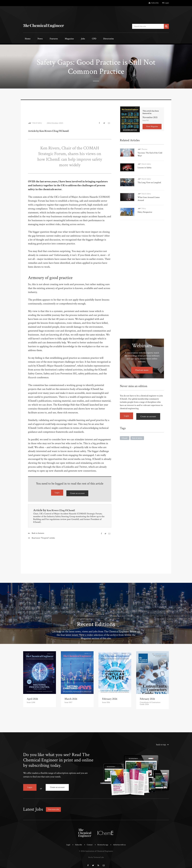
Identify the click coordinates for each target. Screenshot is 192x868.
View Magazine (152, 125)
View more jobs (55, 806)
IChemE (125, 431)
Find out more (142, 364)
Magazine (59, 39)
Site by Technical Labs (96, 853)
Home (26, 39)
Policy (144, 203)
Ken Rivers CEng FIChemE (64, 509)
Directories (90, 39)
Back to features (38, 532)
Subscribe (154, 3)
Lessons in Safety (145, 166)
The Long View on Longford (150, 179)
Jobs (70, 39)
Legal (66, 841)
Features (46, 39)
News (36, 39)
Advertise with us (121, 841)
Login (166, 3)
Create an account (77, 492)
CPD (78, 39)
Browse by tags (103, 841)
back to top (161, 743)
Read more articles (44, 537)
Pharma (144, 148)
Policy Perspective (145, 207)
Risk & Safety (39, 122)
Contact (89, 841)
